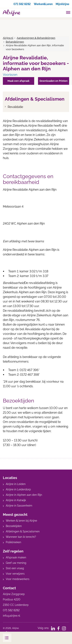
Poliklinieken (13, 542)
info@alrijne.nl (12, 616)
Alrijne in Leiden (16, 484)
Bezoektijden (14, 526)
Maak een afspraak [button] (18, 81)
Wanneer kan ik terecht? (21, 537)
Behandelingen (15, 42)
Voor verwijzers (15, 574)
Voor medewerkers (18, 579)
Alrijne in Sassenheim (19, 506)
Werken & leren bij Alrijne (21, 521)
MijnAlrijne (62, 4)
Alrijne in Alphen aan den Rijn (24, 495)
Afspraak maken (16, 557)
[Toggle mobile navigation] (68, 13)
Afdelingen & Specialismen (23, 531)
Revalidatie (15, 107)
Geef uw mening (16, 563)
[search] (61, 12)
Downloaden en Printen (54, 81)
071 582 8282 (22, 4)
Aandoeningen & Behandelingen (36, 38)
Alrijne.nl (8, 38)
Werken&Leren (43, 4)
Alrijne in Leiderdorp (18, 489)
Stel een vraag (15, 568)
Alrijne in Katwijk (16, 500)
